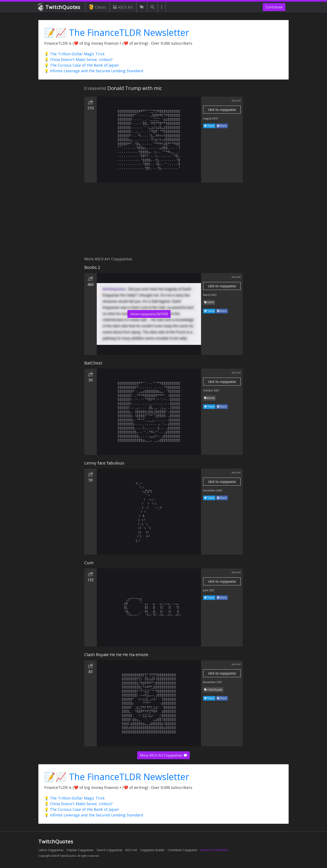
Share (222, 126)
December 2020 (213, 490)
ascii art (236, 101)
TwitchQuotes (59, 7)
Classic (97, 7)
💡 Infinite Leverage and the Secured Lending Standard (94, 71)
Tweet (209, 126)
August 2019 (210, 118)
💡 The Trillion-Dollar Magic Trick (74, 54)
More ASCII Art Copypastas (163, 755)
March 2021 (210, 295)
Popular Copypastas (80, 850)
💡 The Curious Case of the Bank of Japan (81, 65)
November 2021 (213, 682)
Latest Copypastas (51, 850)
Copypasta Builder (152, 850)
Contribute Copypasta (182, 850)
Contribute (274, 7)
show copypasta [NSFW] (149, 314)
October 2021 (211, 390)
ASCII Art (123, 7)
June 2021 (209, 590)
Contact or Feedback (214, 850)
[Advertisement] (163, 222)
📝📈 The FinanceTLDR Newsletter (117, 32)
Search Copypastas (109, 850)
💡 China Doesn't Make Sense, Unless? (78, 59)
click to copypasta (222, 110)
